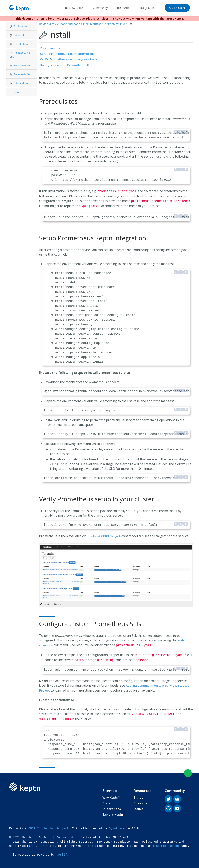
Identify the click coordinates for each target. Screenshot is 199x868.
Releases (140, 800)
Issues (138, 806)
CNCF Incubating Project (48, 826)
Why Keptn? (111, 795)
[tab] (22, 26)
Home (43, 24)
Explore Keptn (113, 812)
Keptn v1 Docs (58, 24)
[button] (22, 26)
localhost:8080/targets (104, 535)
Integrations (112, 806)
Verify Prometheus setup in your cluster (69, 59)
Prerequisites (50, 48)
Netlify (62, 852)
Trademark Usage (166, 843)
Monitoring (98, 24)
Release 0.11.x (79, 24)
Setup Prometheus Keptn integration (67, 54)
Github (138, 795)
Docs (106, 800)
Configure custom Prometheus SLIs (66, 65)
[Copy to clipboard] (186, 132)
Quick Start (177, 8)
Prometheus (117, 24)
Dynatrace (117, 826)
